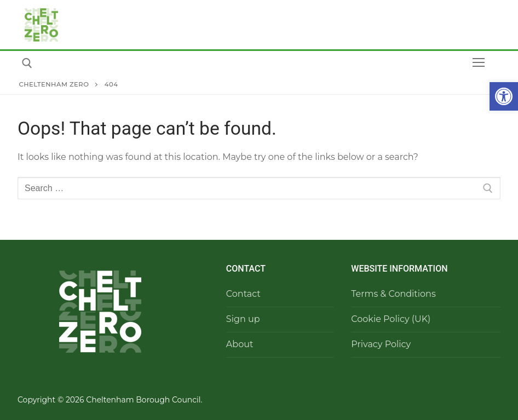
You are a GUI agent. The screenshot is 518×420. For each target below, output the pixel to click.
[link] (504, 96)
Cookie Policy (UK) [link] (391, 319)
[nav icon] (479, 63)
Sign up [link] (243, 319)
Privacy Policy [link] (381, 344)
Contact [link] (243, 294)
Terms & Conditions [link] (393, 294)
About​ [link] (240, 344)
